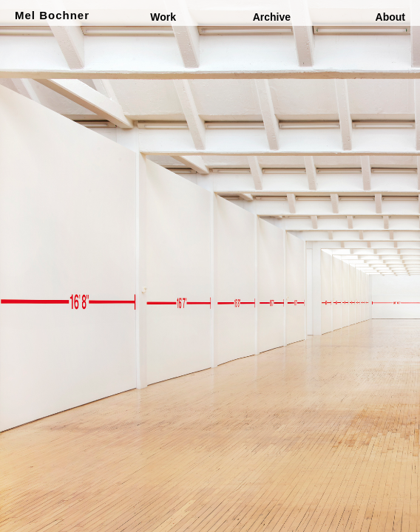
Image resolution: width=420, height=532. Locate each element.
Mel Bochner (52, 15)
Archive (272, 17)
